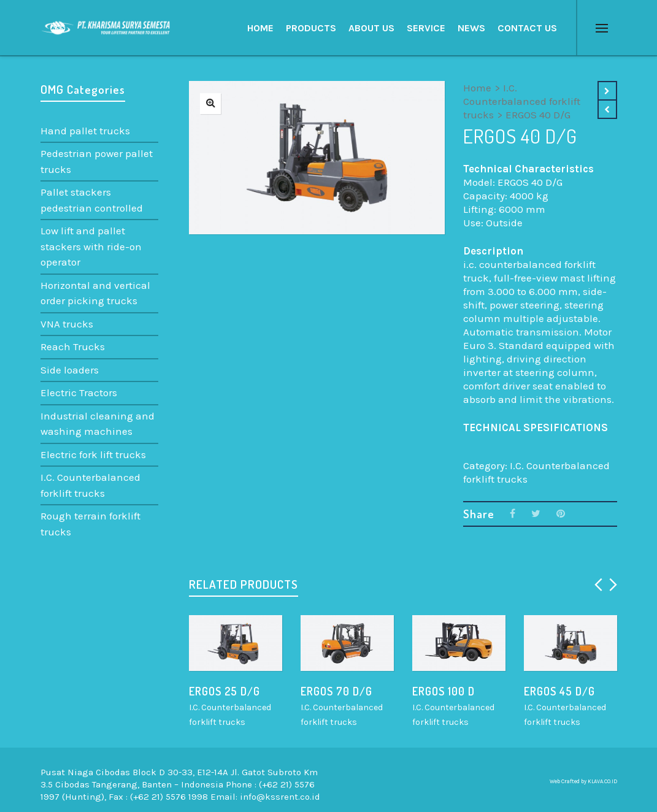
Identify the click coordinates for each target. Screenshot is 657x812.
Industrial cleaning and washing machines (98, 424)
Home (477, 88)
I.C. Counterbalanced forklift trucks (522, 101)
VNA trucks (67, 324)
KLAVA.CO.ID (602, 781)
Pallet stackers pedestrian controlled (92, 200)
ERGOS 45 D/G (559, 691)
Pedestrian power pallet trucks (97, 161)
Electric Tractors (79, 393)
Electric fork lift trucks (93, 454)
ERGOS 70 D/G (336, 691)
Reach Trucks (73, 347)
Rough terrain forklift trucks (90, 524)
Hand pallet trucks (85, 131)
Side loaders (70, 370)
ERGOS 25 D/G (225, 691)
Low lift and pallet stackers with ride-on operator (91, 246)
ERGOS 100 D (444, 691)
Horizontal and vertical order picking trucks (95, 293)
